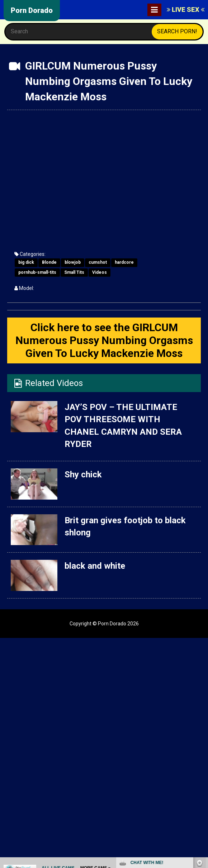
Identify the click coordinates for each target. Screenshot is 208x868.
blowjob (73, 262)
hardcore (124, 262)
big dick (26, 262)
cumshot (98, 262)
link (202, 756)
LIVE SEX (186, 9)
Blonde (49, 262)
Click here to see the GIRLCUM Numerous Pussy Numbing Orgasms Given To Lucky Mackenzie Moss (104, 340)
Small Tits (74, 272)
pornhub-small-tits (37, 272)
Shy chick (83, 474)
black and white (95, 566)
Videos (100, 272)
